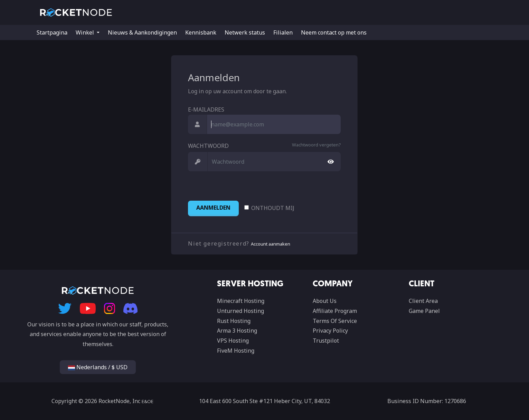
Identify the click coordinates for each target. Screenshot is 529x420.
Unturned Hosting (240, 311)
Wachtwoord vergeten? (316, 145)
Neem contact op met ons (334, 32)
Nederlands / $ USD (98, 367)
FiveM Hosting (236, 351)
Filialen (283, 32)
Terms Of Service (335, 321)
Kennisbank (201, 32)
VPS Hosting (233, 341)
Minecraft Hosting (241, 301)
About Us (325, 301)
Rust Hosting (234, 321)
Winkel (86, 32)
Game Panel (424, 311)
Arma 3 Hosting (237, 331)
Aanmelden (213, 208)
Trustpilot (326, 341)
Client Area (423, 301)
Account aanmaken (271, 244)
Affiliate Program (335, 311)
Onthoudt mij (273, 208)
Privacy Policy (330, 331)
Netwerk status (245, 32)
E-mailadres (206, 109)
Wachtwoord (208, 146)
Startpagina (52, 32)
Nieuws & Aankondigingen (142, 32)
